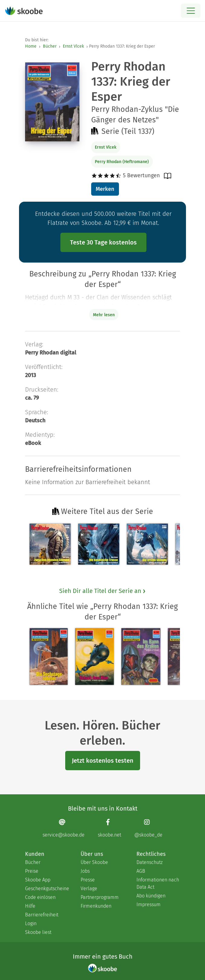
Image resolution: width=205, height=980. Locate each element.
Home (31, 46)
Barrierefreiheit (42, 915)
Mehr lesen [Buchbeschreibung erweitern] (104, 315)
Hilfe (30, 906)
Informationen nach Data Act (158, 883)
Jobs (85, 871)
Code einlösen (40, 897)
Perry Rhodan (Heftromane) (122, 162)
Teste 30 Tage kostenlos (103, 242)
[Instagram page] (148, 828)
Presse (88, 880)
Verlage (89, 889)
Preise (32, 871)
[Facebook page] (109, 828)
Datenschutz (150, 862)
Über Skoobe (94, 862)
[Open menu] (191, 11)
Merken (105, 189)
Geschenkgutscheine (47, 889)
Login (31, 923)
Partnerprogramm (100, 897)
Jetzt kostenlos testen (103, 761)
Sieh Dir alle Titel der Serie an (103, 591)
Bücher (50, 46)
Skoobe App (38, 880)
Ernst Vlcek (73, 46)
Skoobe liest (38, 932)
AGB (141, 871)
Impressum (149, 904)
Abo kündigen (151, 896)
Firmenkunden (96, 906)
